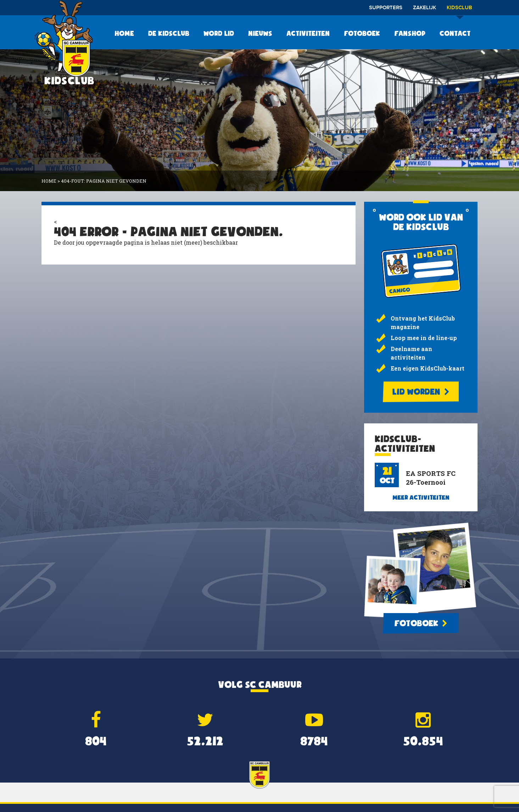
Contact (455, 33)
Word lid (219, 33)
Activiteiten (308, 33)
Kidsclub (459, 10)
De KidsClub (169, 33)
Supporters (386, 8)
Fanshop (410, 33)
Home (124, 33)
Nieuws (260, 33)
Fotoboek (362, 33)
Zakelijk (425, 8)
